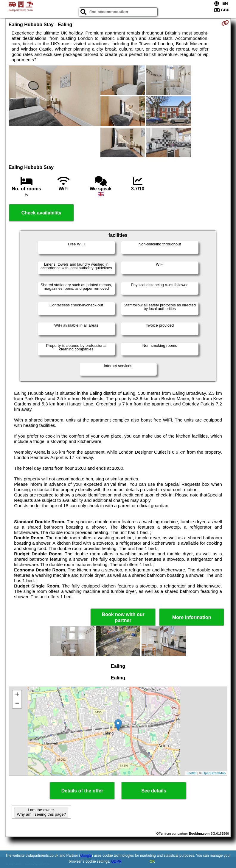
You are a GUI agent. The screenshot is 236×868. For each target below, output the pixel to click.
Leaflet (191, 773)
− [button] (17, 704)
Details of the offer (82, 791)
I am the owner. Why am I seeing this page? (41, 812)
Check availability (41, 213)
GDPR (116, 861)
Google (86, 856)
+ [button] (17, 695)
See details (154, 791)
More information (192, 617)
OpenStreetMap (214, 773)
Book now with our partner (123, 617)
